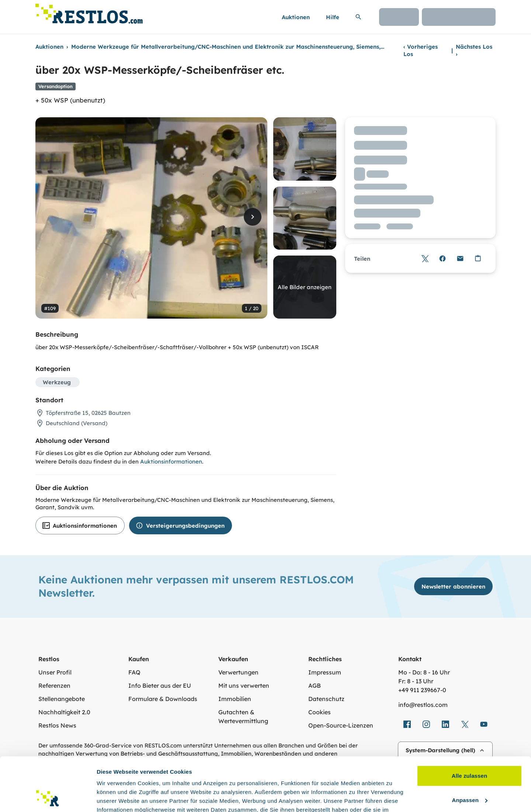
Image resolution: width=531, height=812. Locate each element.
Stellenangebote (62, 699)
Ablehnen (469, 774)
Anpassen (470, 749)
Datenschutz (326, 699)
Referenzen (54, 686)
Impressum (325, 672)
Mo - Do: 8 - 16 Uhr (424, 672)
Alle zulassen (469, 726)
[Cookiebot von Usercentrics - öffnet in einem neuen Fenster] (48, 798)
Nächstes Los (474, 50)
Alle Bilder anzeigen (305, 287)
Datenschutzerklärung (166, 777)
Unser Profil (55, 672)
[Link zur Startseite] (89, 12)
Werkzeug (57, 382)
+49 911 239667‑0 (422, 690)
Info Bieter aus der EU (160, 686)
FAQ (134, 672)
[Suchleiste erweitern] (358, 17)
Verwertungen (238, 672)
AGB (315, 686)
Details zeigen (115, 797)
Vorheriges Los (421, 50)
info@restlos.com (423, 705)
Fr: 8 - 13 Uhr (416, 681)
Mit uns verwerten (244, 686)
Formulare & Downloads (163, 699)
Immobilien (235, 699)
